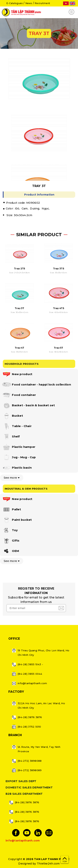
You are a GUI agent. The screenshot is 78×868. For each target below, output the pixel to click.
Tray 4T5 (59, 308)
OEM (10, 551)
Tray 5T (59, 348)
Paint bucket (17, 520)
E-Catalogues (15, 3)
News (29, 3)
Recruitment (42, 3)
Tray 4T (20, 348)
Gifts (11, 541)
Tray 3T (20, 308)
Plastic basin (17, 468)
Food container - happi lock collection (36, 385)
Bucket (12, 416)
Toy (10, 530)
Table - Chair (17, 426)
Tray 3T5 (59, 269)
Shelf (11, 437)
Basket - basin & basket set (28, 406)
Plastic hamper (19, 447)
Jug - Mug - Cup (19, 457)
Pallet (11, 510)
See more (12, 478)
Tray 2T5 (19, 269)
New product (17, 374)
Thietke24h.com (48, 864)
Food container (19, 395)
